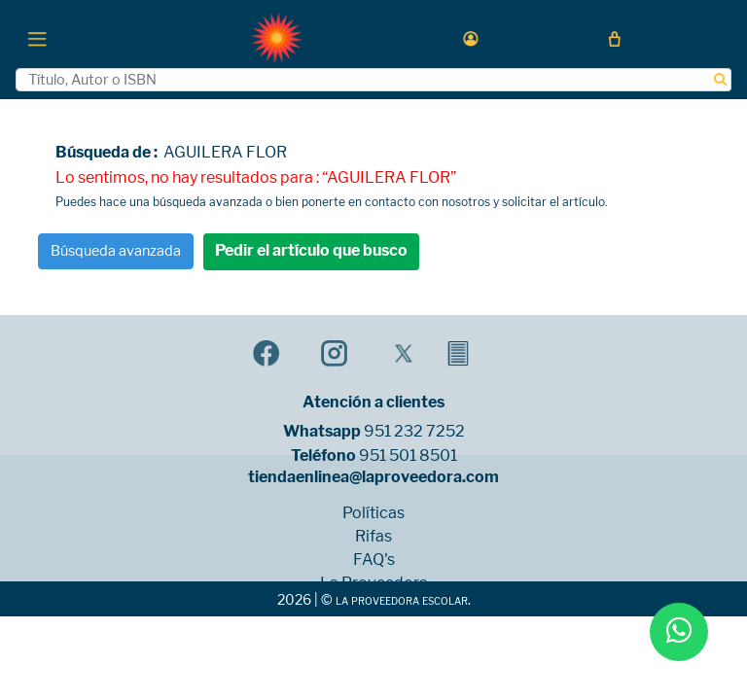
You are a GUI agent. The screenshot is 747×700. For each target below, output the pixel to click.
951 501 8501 (408, 456)
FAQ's (374, 560)
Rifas (373, 537)
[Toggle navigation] (37, 38)
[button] (471, 38)
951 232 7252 (414, 432)
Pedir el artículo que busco (311, 251)
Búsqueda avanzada (116, 251)
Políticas (373, 513)
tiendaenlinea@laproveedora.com (373, 477)
